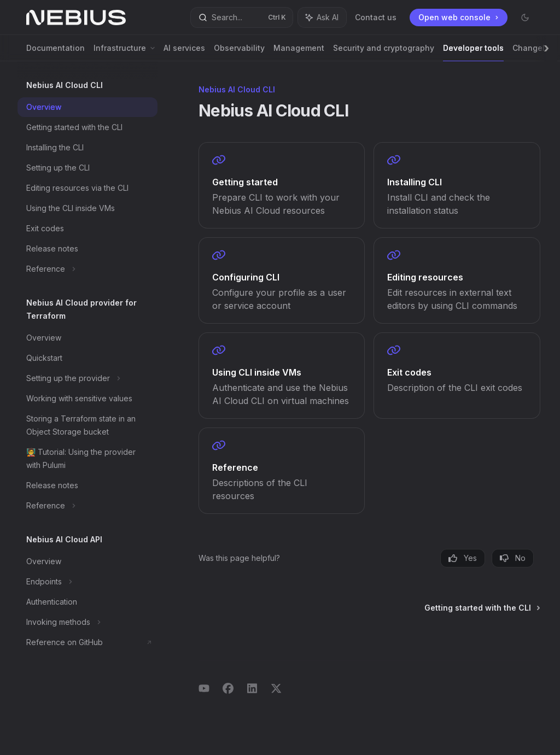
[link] (282, 185)
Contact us (376, 17)
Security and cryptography (384, 52)
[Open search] (242, 17)
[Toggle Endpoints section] (87, 582)
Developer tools (473, 52)
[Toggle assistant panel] (322, 17)
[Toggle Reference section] (87, 269)
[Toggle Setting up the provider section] (87, 378)
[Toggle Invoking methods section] (87, 622)
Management (299, 52)
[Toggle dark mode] (525, 17)
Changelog (533, 52)
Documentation (56, 52)
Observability (239, 52)
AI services (184, 52)
